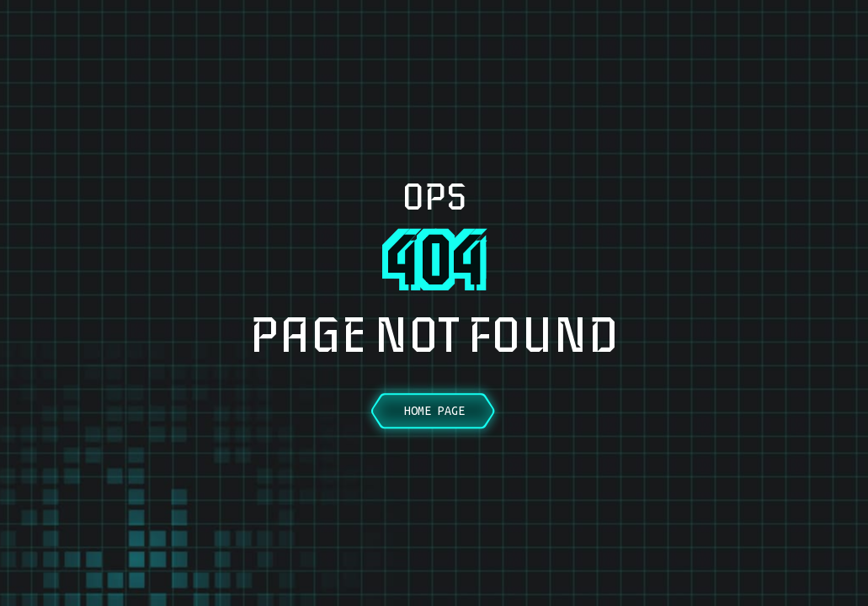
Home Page (434, 411)
